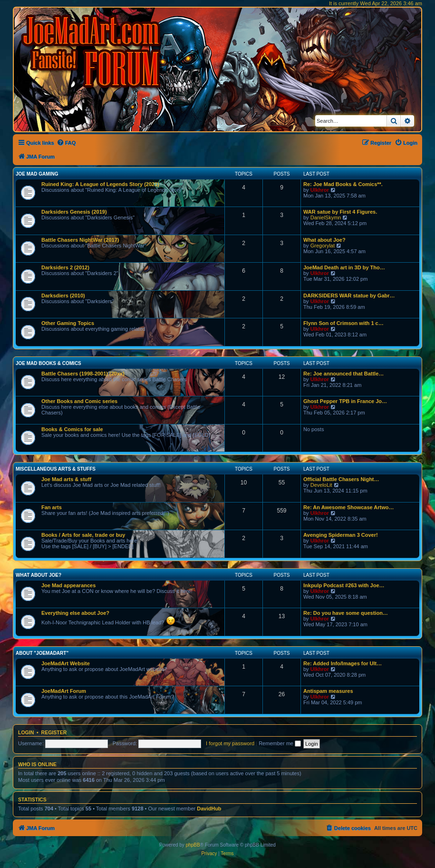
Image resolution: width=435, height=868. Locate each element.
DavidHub (209, 809)
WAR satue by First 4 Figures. (340, 212)
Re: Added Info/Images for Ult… (343, 663)
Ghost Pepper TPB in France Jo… (345, 401)
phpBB (193, 845)
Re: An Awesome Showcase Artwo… (349, 507)
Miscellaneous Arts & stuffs (56, 469)
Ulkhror (320, 190)
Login (26, 732)
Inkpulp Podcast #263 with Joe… (344, 585)
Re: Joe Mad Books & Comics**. (343, 184)
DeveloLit (321, 485)
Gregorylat (323, 246)
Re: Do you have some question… (346, 613)
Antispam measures (328, 691)
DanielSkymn (326, 217)
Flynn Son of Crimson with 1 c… (343, 323)
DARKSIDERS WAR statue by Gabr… (349, 296)
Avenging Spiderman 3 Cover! (341, 535)
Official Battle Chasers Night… (341, 479)
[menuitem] (66, 143)
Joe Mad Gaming (37, 174)
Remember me (280, 743)
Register (54, 732)
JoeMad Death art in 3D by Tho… (344, 267)
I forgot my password (230, 743)
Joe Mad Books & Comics (48, 363)
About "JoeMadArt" (42, 653)
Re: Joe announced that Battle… (343, 374)
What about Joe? (324, 240)
